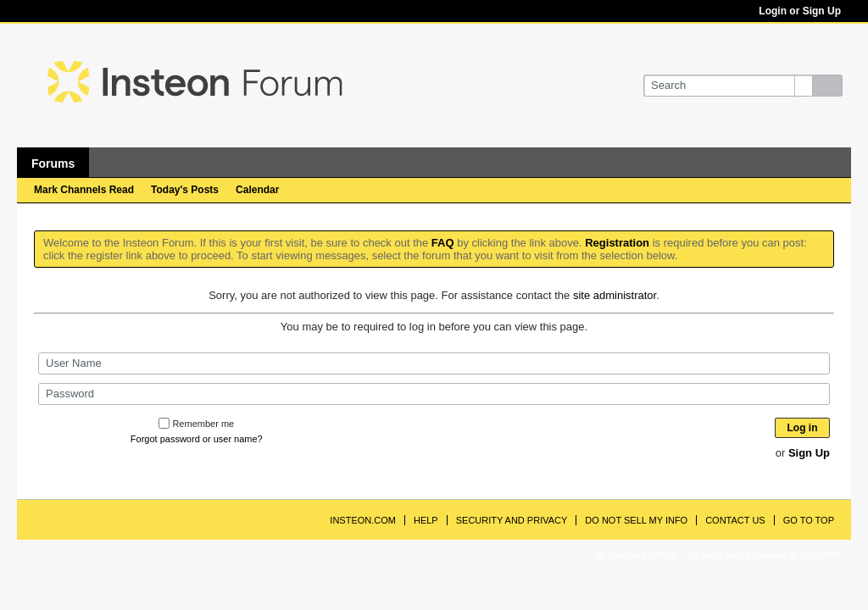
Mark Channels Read (84, 190)
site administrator (615, 295)
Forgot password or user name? (197, 439)
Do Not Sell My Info (636, 520)
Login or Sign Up (800, 11)
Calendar (257, 190)
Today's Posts (185, 190)
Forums (53, 164)
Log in (803, 428)
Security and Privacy (512, 520)
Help (426, 520)
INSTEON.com (363, 520)
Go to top (809, 520)
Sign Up (809, 453)
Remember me (196, 424)
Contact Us (735, 520)
